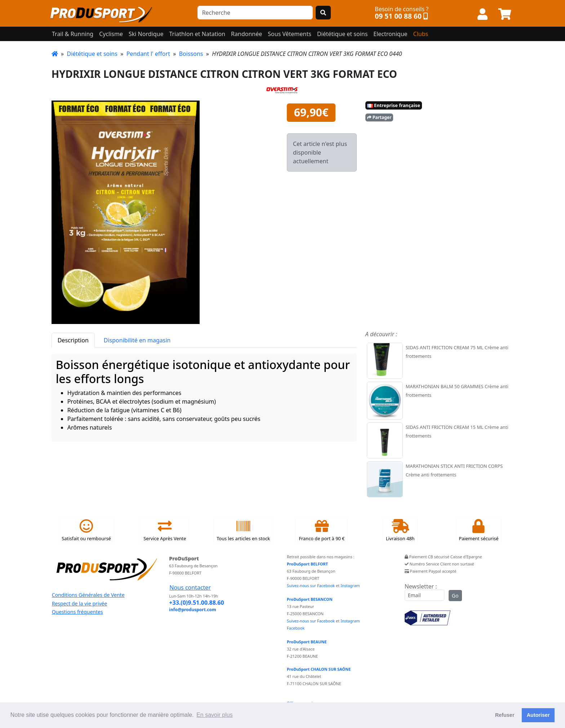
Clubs (421, 34)
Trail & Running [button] (73, 34)
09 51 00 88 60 (398, 16)
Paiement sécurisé (479, 531)
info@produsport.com (192, 610)
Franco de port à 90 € (322, 531)
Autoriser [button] (538, 715)
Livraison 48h (400, 531)
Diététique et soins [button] (342, 34)
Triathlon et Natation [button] (197, 34)
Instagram (350, 585)
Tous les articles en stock (243, 531)
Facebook (296, 628)
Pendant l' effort (148, 54)
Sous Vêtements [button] (290, 34)
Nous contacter (190, 587)
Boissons (191, 54)
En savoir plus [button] (215, 715)
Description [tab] (73, 340)
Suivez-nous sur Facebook (311, 585)
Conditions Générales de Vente (88, 595)
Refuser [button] (505, 715)
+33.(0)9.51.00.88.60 (196, 603)
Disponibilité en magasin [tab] (137, 340)
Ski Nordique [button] (146, 34)
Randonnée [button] (246, 34)
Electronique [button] (390, 34)
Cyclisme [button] (111, 34)
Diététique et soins (92, 54)
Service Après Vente (165, 531)
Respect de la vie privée (80, 603)
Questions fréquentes (77, 612)
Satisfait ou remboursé (86, 531)
